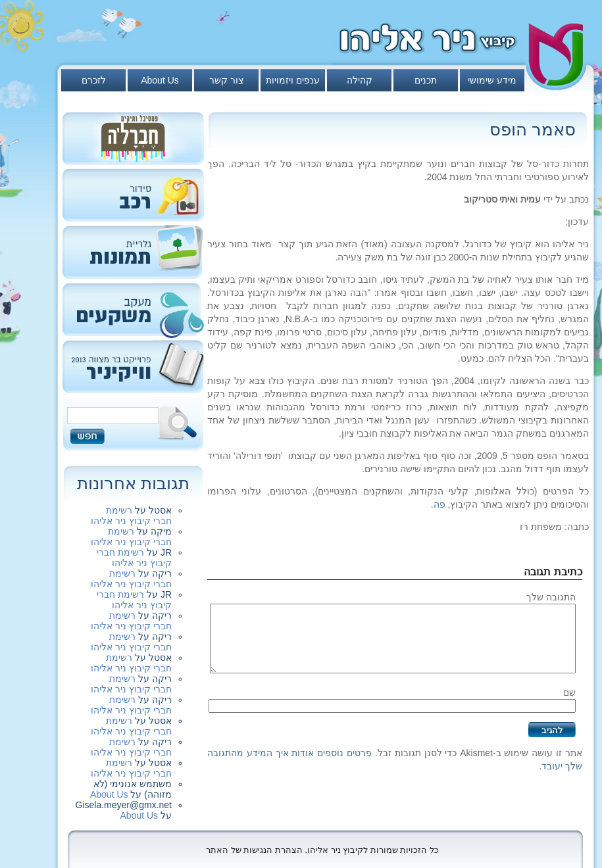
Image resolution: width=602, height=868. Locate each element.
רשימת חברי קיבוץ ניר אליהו (131, 516)
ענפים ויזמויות (293, 80)
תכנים (426, 80)
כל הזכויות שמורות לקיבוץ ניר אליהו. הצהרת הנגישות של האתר (322, 850)
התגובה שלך (551, 597)
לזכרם (94, 80)
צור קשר (226, 80)
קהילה (360, 80)
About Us (160, 80)
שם (569, 692)
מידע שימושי (492, 80)
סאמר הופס (533, 130)
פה (439, 504)
